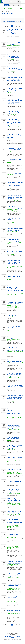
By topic (6, 5)
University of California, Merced (13, 494)
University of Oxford (11, 254)
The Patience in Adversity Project (14, 153)
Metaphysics (12, 95)
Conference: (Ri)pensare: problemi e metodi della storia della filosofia (15, 277)
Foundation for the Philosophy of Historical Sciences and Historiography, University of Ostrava (15, 210)
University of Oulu (10, 59)
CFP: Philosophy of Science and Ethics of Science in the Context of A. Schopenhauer (15, 184)
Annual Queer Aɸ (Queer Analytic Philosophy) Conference (14, 177)
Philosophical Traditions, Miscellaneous (14, 38)
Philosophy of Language (15, 245)
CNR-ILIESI (9, 279)
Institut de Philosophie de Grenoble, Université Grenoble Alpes (14, 483)
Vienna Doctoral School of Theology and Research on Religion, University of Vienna (15, 460)
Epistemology (13, 50)
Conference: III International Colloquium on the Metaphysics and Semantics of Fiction (15, 302)
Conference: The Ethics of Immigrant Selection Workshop (15, 112)
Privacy (13, 638)
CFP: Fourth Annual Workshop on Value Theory (15, 327)
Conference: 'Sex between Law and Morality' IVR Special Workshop (15, 534)
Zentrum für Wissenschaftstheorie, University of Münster (14, 187)
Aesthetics (12, 391)
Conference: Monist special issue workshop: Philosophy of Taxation (15, 375)
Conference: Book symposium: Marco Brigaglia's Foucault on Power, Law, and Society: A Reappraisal (15, 426)
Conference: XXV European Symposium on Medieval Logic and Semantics (15, 197)
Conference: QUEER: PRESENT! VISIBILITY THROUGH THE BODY (15, 386)
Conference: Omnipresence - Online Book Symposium (14, 438)
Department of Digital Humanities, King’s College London (14, 504)
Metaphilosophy (19, 213)
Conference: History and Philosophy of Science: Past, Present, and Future (14, 262)
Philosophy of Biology (14, 342)
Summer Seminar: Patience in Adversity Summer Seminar (15, 149)
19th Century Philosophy (15, 190)
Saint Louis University (15, 440)
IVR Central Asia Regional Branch (13, 613)
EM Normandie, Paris (11, 450)
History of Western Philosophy (16, 281)
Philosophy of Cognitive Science (15, 61)
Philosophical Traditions (12, 282)
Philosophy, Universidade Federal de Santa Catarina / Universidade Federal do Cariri (14, 306)
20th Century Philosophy (15, 603)
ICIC (8, 353)
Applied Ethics (18, 50)
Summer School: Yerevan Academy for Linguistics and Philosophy (14, 575)
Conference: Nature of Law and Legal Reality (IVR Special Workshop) (15, 610)
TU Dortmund (14, 162)
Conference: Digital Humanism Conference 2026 (15, 315)
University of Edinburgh (12, 82)
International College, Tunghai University (15, 352)
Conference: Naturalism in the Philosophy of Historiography (15, 207)
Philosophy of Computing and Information (14, 63)
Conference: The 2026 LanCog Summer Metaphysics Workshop (15, 90)
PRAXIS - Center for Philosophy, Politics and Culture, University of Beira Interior (15, 417)
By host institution (13, 5)
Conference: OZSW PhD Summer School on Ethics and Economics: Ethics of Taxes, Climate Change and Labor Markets (15, 122)
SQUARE (9, 140)
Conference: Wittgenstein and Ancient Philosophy (15, 597)
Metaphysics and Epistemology (16, 419)
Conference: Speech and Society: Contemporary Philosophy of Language (13, 239)
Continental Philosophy (15, 37)
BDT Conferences (10, 506)
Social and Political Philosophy (13, 51)
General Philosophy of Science (16, 83)
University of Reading (11, 114)
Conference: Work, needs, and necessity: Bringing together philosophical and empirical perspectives (15, 101)
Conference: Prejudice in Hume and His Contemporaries (15, 229)
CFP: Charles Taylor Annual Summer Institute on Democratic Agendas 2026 (14, 586)
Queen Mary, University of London (14, 105)
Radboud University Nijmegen (13, 200)
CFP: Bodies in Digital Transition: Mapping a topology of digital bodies (15, 500)
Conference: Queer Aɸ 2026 (14, 173)
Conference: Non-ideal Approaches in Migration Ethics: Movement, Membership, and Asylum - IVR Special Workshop (15, 522)
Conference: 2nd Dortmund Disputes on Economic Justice (14, 361)
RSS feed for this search (8, 20)
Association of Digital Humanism (13, 317)
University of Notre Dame (12, 151)
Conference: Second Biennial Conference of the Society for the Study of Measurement (15, 79)
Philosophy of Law (14, 368)
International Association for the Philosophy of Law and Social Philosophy (14, 527)
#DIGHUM (9, 319)
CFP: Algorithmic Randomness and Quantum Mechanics (15, 562)
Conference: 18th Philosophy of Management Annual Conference (15, 447)
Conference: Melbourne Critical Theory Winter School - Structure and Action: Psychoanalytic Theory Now (15, 32)
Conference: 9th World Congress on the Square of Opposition (14, 136)
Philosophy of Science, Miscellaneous (14, 85)
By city (19, 5)
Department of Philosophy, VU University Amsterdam (13, 222)
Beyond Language (11, 463)
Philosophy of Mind (14, 61)
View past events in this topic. (7, 13)
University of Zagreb (11, 71)
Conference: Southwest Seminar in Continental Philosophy (13, 491)
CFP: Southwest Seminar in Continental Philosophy (14, 512)
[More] (23, 2)
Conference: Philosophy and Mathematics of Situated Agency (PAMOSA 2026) (14, 56)
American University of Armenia (13, 46)
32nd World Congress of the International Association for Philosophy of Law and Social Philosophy (13, 552)
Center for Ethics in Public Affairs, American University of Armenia (14, 578)
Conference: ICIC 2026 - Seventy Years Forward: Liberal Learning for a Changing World (15, 349)
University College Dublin (12, 231)
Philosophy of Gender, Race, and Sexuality (14, 391)
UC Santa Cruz (10, 174)
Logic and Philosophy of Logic (15, 403)
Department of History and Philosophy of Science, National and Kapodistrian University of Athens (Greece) (15, 600)
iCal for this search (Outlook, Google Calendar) (12, 21)
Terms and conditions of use (13, 636)
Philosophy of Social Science (16, 271)
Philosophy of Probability (15, 570)
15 (19, 26)
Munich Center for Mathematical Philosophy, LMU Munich (13, 340)
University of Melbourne (12, 35)
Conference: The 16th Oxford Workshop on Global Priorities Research (15, 251)
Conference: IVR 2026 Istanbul (15, 545)
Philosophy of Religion (14, 442)
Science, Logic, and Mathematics (16, 73)
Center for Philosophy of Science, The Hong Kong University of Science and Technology (15, 266)
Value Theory (10, 74)
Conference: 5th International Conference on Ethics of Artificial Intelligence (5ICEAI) (15, 68)
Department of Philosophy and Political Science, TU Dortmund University (15, 363)
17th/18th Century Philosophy (16, 233)
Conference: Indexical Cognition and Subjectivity (14, 481)
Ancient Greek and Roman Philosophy (15, 603)
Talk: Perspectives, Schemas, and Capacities (14, 160)
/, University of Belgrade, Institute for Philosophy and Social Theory (14, 589)
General (12, 179)
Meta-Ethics (12, 154)
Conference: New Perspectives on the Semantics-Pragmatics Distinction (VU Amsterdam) (15, 397)
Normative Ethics (19, 106)
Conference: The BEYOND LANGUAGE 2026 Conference (14, 457)
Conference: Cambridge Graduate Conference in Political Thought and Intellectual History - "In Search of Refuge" (15, 289)
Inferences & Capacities (12, 164)
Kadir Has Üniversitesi (11, 537)
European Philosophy (11, 38)
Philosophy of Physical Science (13, 476)
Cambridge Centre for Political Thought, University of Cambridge (15, 294)
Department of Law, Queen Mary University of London (14, 430)
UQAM (8, 139)
